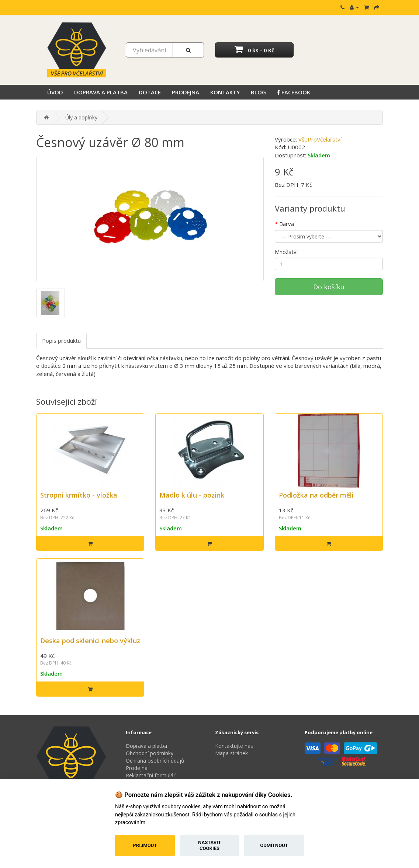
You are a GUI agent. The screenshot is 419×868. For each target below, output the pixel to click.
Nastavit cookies (209, 845)
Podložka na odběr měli (316, 495)
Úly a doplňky (81, 117)
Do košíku (329, 287)
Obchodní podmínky (150, 753)
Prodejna (186, 92)
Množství (286, 252)
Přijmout (145, 845)
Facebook (294, 92)
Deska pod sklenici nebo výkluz (90, 641)
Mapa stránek (231, 753)
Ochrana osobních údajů (155, 761)
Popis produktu (61, 341)
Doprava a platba (101, 92)
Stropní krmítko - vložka (79, 495)
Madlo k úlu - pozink (192, 495)
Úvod (55, 92)
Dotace (150, 92)
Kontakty (225, 92)
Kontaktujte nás (234, 746)
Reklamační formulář (151, 775)
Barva (287, 224)
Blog (258, 92)
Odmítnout (274, 845)
